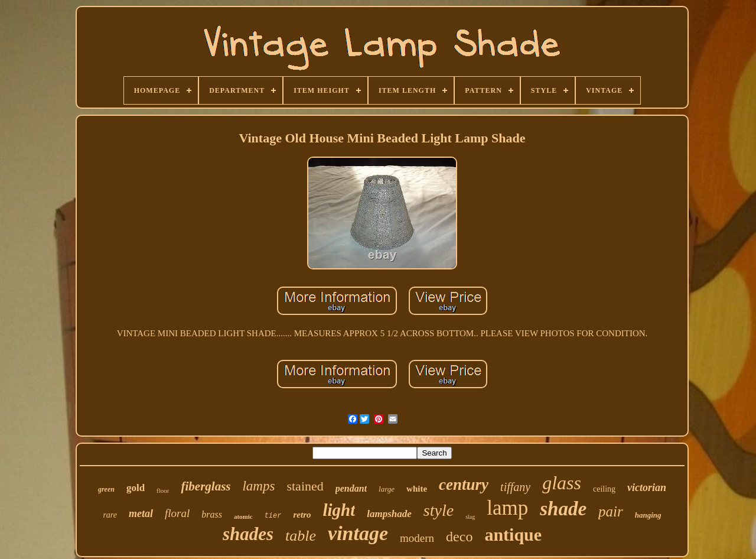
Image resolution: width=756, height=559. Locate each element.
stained (305, 486)
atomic (243, 516)
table (301, 536)
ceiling (604, 489)
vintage (358, 533)
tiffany (515, 487)
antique (513, 534)
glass (562, 483)
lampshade (389, 514)
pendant (351, 488)
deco (459, 537)
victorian (647, 487)
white (417, 489)
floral (177, 513)
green (106, 489)
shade (563, 509)
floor (163, 490)
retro (302, 515)
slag (470, 517)
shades (248, 534)
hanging (648, 515)
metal (141, 513)
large (387, 489)
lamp (507, 508)
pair (611, 511)
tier (273, 516)
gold (136, 488)
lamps (258, 486)
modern (417, 538)
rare (110, 515)
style (439, 510)
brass (212, 514)
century (464, 485)
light (339, 510)
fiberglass (206, 486)
